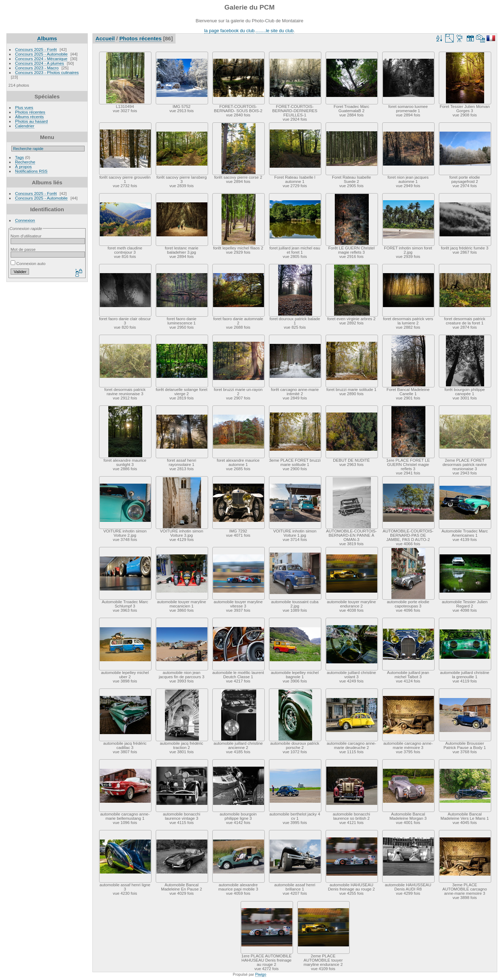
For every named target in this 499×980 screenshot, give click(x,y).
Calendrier (25, 126)
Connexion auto (28, 263)
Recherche (25, 162)
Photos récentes (30, 112)
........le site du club (275, 31)
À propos (24, 166)
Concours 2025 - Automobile (41, 54)
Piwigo (261, 974)
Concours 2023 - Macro (37, 68)
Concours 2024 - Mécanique (41, 59)
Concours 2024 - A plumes (40, 63)
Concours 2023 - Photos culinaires (47, 72)
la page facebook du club (229, 31)
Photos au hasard (31, 121)
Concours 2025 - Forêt (36, 49)
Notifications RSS (31, 171)
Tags (20, 157)
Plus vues (24, 107)
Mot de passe (23, 249)
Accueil (105, 38)
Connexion (25, 220)
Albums (47, 38)
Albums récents (30, 117)
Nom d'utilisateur (26, 236)
